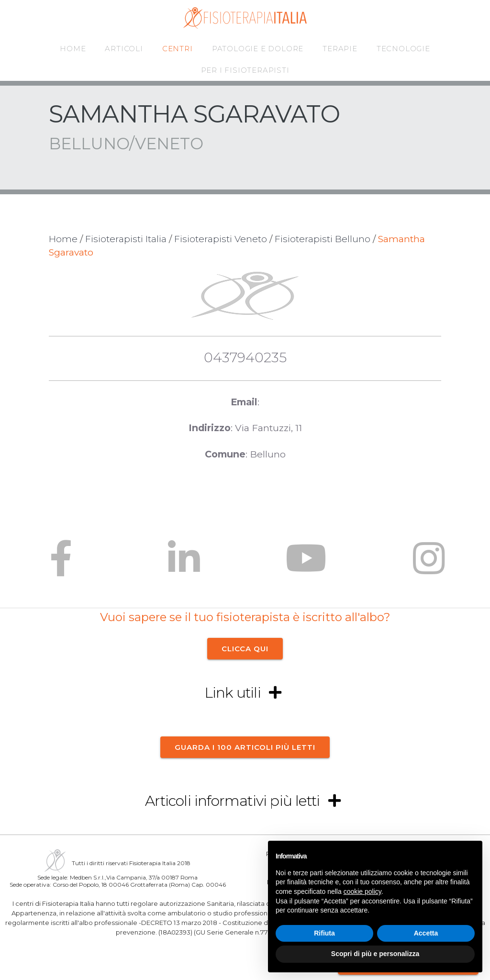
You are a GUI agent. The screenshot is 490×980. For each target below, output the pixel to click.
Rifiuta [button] (324, 933)
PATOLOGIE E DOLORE (258, 49)
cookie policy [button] (362, 891)
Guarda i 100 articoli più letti (245, 747)
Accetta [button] (426, 933)
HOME (73, 49)
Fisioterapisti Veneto (221, 239)
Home (63, 239)
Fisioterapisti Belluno (323, 239)
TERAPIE (340, 49)
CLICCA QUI (245, 649)
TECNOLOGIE (403, 49)
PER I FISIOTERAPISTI (245, 70)
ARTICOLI (124, 49)
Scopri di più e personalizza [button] (375, 954)
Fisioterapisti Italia (126, 239)
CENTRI (178, 49)
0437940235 (245, 357)
